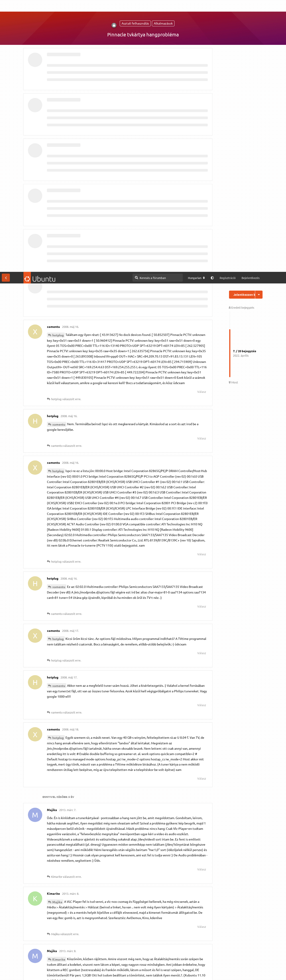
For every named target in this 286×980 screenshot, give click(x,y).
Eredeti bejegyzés (242, 36)
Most (233, 111)
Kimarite (59, 687)
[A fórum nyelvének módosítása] (196, 6)
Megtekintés (147, 955)
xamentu (59, 152)
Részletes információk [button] (121, 972)
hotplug (58, 63)
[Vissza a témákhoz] (6, 6)
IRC (207, 955)
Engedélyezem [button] (265, 972)
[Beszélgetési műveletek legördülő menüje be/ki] (259, 23)
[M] (195, 955)
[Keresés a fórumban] (158, 6)
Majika (57, 630)
